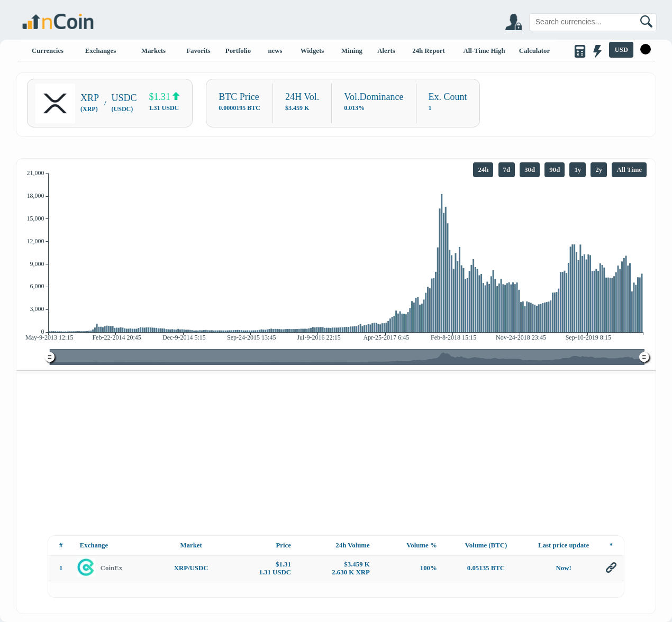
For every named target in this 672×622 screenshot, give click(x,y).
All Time (629, 170)
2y (599, 170)
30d (530, 170)
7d (507, 170)
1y (578, 170)
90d (555, 170)
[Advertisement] (336, 452)
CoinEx (111, 568)
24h (483, 170)
